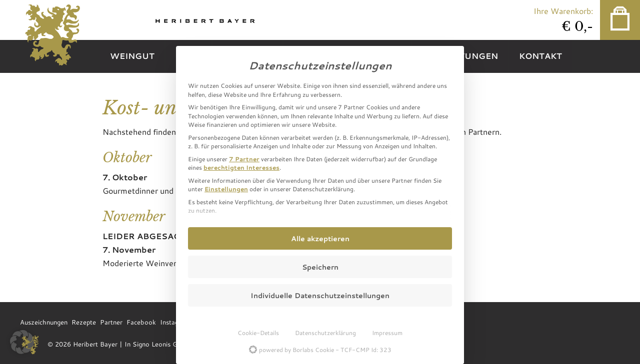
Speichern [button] (320, 267)
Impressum (387, 333)
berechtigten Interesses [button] (241, 167)
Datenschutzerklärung (325, 333)
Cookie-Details (258, 333)
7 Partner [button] (244, 159)
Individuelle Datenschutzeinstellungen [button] (320, 295)
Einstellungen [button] (226, 189)
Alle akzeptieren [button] (320, 238)
